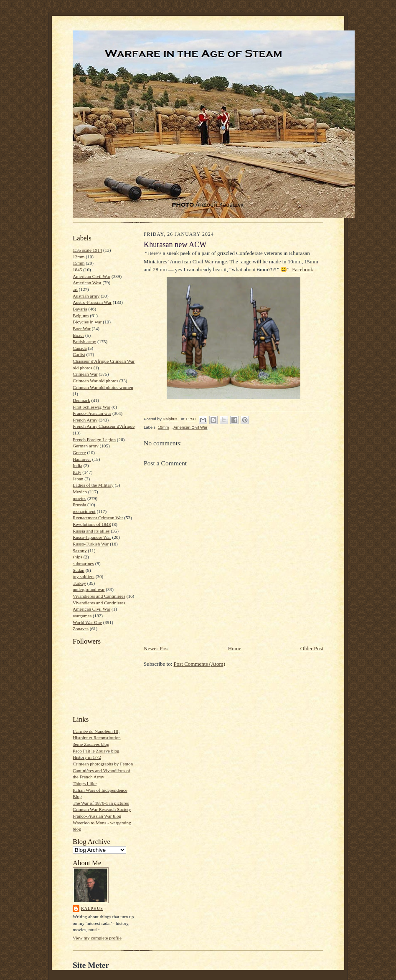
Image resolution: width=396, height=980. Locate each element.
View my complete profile (97, 938)
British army (84, 341)
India (77, 465)
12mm (79, 257)
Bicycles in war (87, 322)
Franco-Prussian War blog (97, 816)
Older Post (312, 648)
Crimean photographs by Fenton (103, 764)
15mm (79, 263)
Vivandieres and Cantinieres (99, 596)
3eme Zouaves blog (91, 744)
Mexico (80, 492)
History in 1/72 (87, 757)
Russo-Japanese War (92, 537)
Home (235, 648)
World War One (87, 622)
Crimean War (85, 374)
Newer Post (156, 648)
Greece (79, 452)
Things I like (85, 783)
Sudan (79, 570)
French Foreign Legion (94, 439)
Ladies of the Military (93, 485)
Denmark (81, 400)
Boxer (78, 335)
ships (77, 557)
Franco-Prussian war (92, 413)
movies (79, 498)
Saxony (80, 551)
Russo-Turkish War (91, 544)
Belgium (81, 316)
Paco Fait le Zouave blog (96, 751)
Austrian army (86, 296)
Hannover (82, 459)
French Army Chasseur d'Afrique (104, 426)
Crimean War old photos (95, 381)
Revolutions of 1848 (92, 524)
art (75, 289)
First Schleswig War (91, 407)
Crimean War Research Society (102, 809)
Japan (78, 479)
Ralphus (92, 908)
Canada (80, 348)
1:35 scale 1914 (87, 250)
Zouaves (81, 629)
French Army (85, 420)
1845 (77, 270)
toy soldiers (84, 576)
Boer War (82, 328)
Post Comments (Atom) (200, 664)
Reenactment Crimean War (98, 518)
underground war (89, 589)
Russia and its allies (91, 531)
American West (87, 283)
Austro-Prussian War (92, 302)
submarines (83, 563)
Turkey (79, 583)
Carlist (79, 354)
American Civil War (91, 276)
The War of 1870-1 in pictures (101, 803)
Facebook (303, 269)
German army (86, 446)
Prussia (79, 505)
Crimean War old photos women (103, 387)
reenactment (84, 511)
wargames (82, 616)
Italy (77, 472)
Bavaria (80, 309)
